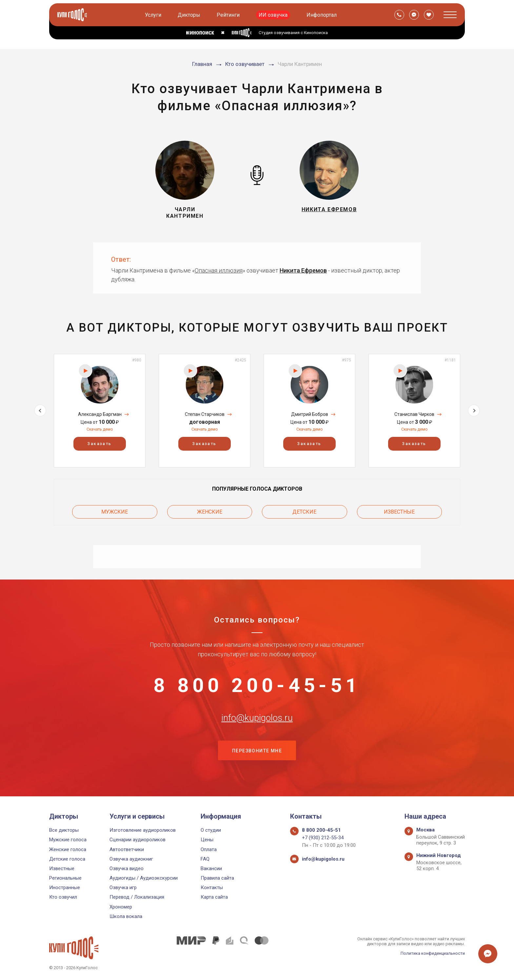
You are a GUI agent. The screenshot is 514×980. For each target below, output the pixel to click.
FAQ (205, 859)
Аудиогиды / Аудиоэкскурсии (144, 878)
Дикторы (189, 15)
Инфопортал (322, 15)
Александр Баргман (100, 414)
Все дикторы (64, 830)
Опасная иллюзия (219, 270)
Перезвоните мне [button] (257, 751)
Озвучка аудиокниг (131, 859)
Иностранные (65, 888)
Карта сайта (214, 897)
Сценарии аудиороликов (138, 840)
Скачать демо (100, 429)
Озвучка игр (123, 888)
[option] (100, 410)
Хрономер (121, 907)
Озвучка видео (127, 868)
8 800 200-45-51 (257, 685)
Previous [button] (40, 410)
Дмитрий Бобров (310, 414)
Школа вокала (126, 916)
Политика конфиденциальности (433, 953)
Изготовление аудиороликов (143, 830)
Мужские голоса (68, 840)
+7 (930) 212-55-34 (323, 838)
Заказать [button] (99, 444)
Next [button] (474, 410)
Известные (399, 512)
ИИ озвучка (273, 15)
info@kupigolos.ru (257, 718)
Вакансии (211, 868)
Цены (207, 840)
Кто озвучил (63, 897)
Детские (304, 512)
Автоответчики (127, 849)
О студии (211, 830)
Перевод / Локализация (137, 897)
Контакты (212, 888)
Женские (210, 512)
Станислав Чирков (414, 414)
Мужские (115, 512)
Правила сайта (217, 878)
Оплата (209, 849)
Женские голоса (68, 849)
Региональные (65, 878)
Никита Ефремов (303, 270)
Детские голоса (67, 859)
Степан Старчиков (205, 414)
